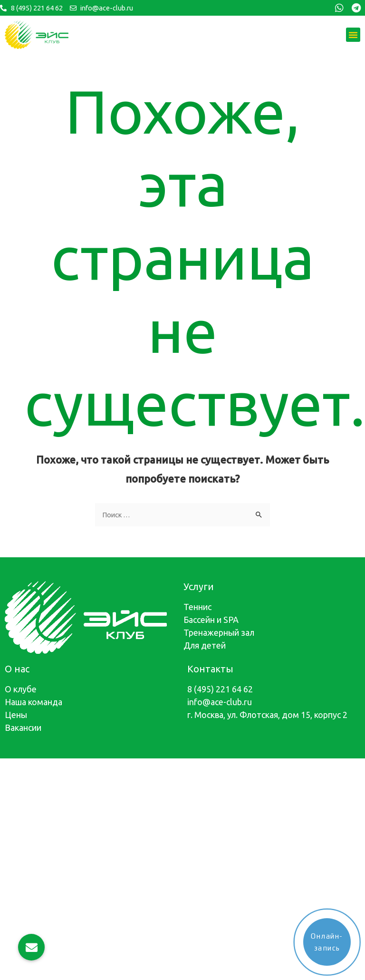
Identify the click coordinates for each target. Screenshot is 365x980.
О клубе (21, 689)
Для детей (205, 645)
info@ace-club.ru (220, 702)
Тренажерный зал (219, 632)
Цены (16, 715)
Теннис (197, 607)
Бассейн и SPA (211, 620)
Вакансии (23, 728)
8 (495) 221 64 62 (220, 689)
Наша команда (34, 702)
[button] (353, 35)
